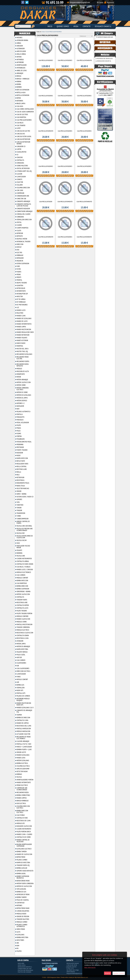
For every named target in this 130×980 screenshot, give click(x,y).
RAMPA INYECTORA (22, 649)
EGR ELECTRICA (21, 803)
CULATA (19, 231)
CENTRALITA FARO (22, 818)
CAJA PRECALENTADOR (46, 202)
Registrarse (110, 2)
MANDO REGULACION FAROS (25, 332)
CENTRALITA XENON (23, 635)
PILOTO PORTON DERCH (24, 832)
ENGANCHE (20, 261)
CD (17, 155)
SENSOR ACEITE (21, 752)
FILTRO (19, 269)
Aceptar (108, 973)
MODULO (19, 369)
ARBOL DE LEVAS (22, 71)
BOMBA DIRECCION (22, 586)
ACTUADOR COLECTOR (23, 734)
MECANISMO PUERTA (23, 361)
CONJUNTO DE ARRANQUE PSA (24, 711)
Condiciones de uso (25, 969)
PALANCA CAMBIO (22, 860)
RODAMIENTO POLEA (23, 483)
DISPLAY (19, 247)
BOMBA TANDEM (22, 897)
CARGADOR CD (21, 146)
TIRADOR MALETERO (23, 919)
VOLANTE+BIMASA (22, 652)
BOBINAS (19, 774)
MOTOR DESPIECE (22, 401)
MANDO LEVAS (21, 758)
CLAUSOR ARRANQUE (23, 741)
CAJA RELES (20, 123)
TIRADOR (19, 510)
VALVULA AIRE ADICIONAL (24, 526)
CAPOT (19, 128)
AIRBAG (19, 43)
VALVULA (19, 777)
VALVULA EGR (21, 533)
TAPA (18, 502)
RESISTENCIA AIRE (22, 602)
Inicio (50, 26)
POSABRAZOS (21, 439)
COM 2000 (20, 190)
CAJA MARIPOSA (21, 117)
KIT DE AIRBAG (21, 299)
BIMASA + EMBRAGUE (23, 79)
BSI (18, 948)
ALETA (18, 932)
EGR (18, 666)
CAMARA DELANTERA (23, 911)
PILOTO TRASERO (22, 611)
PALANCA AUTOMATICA (23, 412)
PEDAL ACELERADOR (23, 422)
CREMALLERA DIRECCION (24, 220)
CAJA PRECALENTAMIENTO (84, 60)
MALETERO (20, 313)
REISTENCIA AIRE (22, 469)
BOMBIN (19, 87)
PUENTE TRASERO (22, 450)
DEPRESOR (20, 233)
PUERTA (19, 272)
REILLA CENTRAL (22, 466)
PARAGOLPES (20, 417)
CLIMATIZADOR (21, 177)
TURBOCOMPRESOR (22, 519)
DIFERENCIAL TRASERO (23, 242)
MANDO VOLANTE (22, 338)
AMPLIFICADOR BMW (23, 769)
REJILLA (19, 472)
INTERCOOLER (21, 288)
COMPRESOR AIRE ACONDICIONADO (22, 789)
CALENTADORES (21, 663)
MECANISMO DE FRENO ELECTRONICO (24, 738)
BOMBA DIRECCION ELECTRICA (22, 811)
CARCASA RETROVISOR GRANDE (23, 143)
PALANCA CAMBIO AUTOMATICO (22, 926)
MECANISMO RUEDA (23, 792)
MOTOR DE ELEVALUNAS (24, 395)
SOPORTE (19, 499)
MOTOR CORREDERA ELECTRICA (23, 389)
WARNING (19, 553)
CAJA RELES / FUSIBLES (23, 567)
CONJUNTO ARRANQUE (23, 201)
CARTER (19, 149)
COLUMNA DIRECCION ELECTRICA (23, 807)
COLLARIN (20, 185)
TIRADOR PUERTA (22, 600)
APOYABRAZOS (21, 68)
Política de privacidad (25, 970)
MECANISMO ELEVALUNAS (24, 354)
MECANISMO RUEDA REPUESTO (23, 365)
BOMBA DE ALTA (21, 892)
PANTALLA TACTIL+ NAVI (24, 744)
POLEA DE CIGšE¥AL (23, 900)
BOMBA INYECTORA (22, 937)
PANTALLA (20, 414)
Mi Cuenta (100, 2)
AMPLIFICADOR (21, 51)
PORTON (19, 436)
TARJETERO (20, 505)
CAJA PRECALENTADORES (24, 120)
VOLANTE (19, 550)
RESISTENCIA (20, 480)
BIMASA (19, 76)
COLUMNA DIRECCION (23, 188)
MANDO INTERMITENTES (24, 324)
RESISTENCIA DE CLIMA (24, 821)
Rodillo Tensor (21, 486)
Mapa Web (21, 963)
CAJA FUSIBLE (21, 815)
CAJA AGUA (20, 106)
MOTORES (19, 38)
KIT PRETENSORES (22, 305)
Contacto (87, 26)
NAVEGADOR (20, 406)
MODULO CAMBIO (22, 922)
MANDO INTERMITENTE (24, 782)
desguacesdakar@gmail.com (74, 973)
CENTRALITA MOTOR (23, 605)
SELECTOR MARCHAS (23, 488)
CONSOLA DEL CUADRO (23, 214)
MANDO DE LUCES (22, 321)
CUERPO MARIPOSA (22, 228)
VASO (18, 543)
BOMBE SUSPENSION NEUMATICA (23, 877)
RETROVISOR (20, 477)
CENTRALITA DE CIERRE (24, 837)
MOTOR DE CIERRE (22, 392)
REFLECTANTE (21, 461)
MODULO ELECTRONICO (24, 572)
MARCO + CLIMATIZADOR (24, 747)
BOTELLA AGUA (21, 92)
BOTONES (19, 905)
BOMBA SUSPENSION (23, 589)
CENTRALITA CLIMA (22, 720)
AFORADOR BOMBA (22, 40)
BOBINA (19, 81)
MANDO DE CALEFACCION (24, 854)
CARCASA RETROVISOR (23, 139)
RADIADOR (20, 453)
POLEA (19, 431)
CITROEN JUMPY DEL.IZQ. (24, 171)
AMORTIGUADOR (22, 65)
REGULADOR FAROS (22, 464)
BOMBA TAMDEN (22, 852)
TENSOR (19, 508)
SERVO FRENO (21, 929)
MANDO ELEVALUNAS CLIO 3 (25, 708)
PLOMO (19, 433)
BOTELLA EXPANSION (23, 95)
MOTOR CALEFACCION (23, 594)
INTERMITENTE (21, 291)
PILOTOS (19, 951)
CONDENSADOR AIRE (23, 196)
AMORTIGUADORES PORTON (25, 780)
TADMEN (19, 715)
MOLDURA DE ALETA (23, 371)
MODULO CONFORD (22, 616)
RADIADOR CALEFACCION (24, 826)
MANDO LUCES (21, 310)
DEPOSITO (20, 236)
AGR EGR (19, 657)
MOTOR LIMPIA (21, 644)
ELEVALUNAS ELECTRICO (24, 849)
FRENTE (19, 277)
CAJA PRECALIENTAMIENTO (84, 202)
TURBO (19, 516)
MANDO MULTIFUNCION (24, 329)
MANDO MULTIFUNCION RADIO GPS (24, 704)
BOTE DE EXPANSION (23, 90)
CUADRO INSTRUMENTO (24, 829)
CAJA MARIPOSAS (22, 583)
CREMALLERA (21, 688)
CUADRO (19, 225)
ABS (18, 943)
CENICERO (20, 157)
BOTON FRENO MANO (23, 908)
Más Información (90, 967)
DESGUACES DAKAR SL (104, 61)
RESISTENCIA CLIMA (23, 638)
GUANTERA (20, 285)
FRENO (19, 274)
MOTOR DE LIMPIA (22, 398)
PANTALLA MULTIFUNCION (24, 624)
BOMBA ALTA (20, 685)
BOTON (19, 98)
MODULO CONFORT (22, 578)
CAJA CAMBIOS (21, 575)
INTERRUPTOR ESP (22, 294)
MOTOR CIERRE (21, 385)
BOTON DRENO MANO (23, 881)
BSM (18, 946)
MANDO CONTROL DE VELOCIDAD (23, 841)
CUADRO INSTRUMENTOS (24, 559)
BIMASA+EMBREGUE (23, 801)
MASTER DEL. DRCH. (23, 349)
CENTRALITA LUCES (22, 608)
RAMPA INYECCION (22, 458)
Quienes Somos (63, 26)
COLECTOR (20, 182)
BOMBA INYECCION (22, 580)
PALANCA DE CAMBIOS (23, 696)
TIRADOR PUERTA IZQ (23, 865)
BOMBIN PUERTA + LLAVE (24, 749)
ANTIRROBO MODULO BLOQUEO (23, 699)
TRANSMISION (21, 513)
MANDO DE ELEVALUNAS (24, 318)
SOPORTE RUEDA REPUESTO (25, 871)
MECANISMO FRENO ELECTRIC (23, 358)
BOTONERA (20, 101)
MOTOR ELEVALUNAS (23, 760)
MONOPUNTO (21, 374)
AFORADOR (20, 641)
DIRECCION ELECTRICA (23, 671)
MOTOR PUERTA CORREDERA (25, 883)
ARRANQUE (20, 73)
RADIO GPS (20, 690)
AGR (18, 682)
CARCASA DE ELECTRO (23, 131)
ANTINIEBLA (20, 60)
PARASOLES (20, 420)
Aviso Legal (22, 965)
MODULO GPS (21, 823)
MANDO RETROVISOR (23, 335)
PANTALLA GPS (21, 693)
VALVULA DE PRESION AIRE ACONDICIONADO (25, 529)
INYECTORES (20, 940)
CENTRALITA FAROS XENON (25, 564)
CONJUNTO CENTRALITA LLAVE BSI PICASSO (24, 205)
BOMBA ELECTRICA (22, 763)
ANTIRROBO (20, 62)
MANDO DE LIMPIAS (23, 723)
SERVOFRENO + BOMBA (24, 591)
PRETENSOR (20, 447)
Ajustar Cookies (119, 973)
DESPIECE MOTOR (22, 239)
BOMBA (19, 84)
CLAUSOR (19, 174)
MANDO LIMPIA (21, 327)
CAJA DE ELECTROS (22, 114)
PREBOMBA (20, 444)
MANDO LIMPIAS (22, 798)
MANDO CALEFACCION (23, 619)
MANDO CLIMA (21, 316)
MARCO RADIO (21, 343)
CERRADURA (20, 163)
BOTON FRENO (21, 857)
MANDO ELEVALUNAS (23, 755)
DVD (18, 250)
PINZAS (19, 428)
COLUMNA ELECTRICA (23, 766)
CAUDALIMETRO (21, 152)
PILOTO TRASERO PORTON (24, 613)
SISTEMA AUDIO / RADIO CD (25, 497)
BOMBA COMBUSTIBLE (23, 795)
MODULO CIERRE (22, 622)
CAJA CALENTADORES (23, 668)
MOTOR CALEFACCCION (24, 382)
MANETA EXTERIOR (22, 340)
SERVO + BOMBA (21, 494)
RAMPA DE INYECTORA (23, 862)
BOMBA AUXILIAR (22, 868)
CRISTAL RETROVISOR (23, 168)
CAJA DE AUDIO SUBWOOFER (25, 112)
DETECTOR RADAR (22, 771)
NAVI (18, 409)
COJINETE (19, 179)
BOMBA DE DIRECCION (23, 718)
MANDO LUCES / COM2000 (25, 570)
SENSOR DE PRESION (23, 916)
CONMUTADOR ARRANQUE (25, 211)
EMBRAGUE (20, 255)
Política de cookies (24, 972)
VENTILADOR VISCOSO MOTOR (23, 547)
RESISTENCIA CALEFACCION (25, 633)
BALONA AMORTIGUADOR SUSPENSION (24, 845)
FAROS (19, 677)
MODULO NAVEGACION (23, 731)
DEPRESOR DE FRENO (23, 894)
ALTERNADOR (21, 49)
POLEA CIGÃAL (21, 655)
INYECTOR (20, 296)
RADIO (18, 455)
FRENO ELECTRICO (22, 785)
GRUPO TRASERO (22, 283)
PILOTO (19, 425)
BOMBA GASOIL (21, 873)
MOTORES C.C (21, 403)
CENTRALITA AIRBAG (23, 561)
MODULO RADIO (21, 914)
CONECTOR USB (21, 199)
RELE (18, 475)
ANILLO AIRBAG (21, 54)
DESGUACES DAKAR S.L (103, 26)
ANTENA (19, 57)
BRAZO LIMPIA (21, 103)
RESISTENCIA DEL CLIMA (24, 726)
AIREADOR (20, 46)
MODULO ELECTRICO (23, 630)
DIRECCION (20, 244)
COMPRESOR (20, 193)
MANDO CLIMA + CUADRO (24, 834)
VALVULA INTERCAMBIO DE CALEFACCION (25, 537)
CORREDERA (20, 217)
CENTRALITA (20, 160)
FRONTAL (19, 280)
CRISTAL (19, 222)
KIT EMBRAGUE (21, 302)
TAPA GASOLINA (21, 889)
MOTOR (19, 377)
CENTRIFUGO (20, 903)
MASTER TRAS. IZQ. (22, 351)
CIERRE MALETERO (22, 166)
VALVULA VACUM (22, 540)
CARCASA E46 (21, 134)
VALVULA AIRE (21, 556)
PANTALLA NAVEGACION (24, 729)
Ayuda (76, 26)
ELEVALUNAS (20, 935)
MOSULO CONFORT (22, 679)
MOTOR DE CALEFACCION (24, 886)
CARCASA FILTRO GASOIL (24, 136)
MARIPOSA (20, 346)
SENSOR (19, 491)
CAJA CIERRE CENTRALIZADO (25, 109)
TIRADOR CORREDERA (23, 627)
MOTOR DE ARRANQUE (23, 646)
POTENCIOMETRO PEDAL (24, 442)
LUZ (18, 307)
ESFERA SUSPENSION (23, 263)
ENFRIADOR (20, 258)
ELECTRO (19, 253)
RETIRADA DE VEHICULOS (105, 59)
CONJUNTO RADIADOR (23, 209)
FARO (18, 266)
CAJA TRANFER (21, 125)
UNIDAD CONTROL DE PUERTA (23, 522)
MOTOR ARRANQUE (22, 380)
